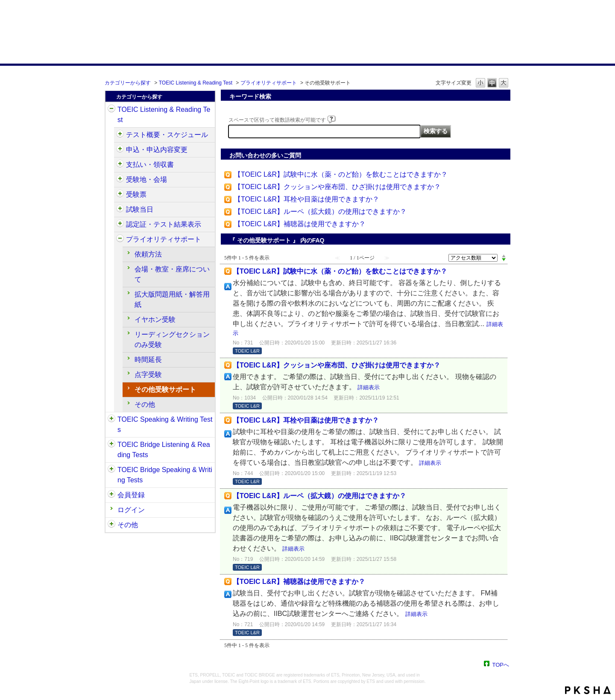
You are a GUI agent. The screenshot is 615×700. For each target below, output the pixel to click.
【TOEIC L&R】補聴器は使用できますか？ (300, 224)
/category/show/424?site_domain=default (120, 165)
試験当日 (140, 209)
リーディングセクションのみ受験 (172, 340)
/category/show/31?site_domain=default (111, 110)
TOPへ (501, 664)
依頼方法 (148, 254)
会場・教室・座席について (172, 274)
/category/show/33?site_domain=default (111, 445)
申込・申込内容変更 (157, 150)
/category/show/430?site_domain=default (120, 195)
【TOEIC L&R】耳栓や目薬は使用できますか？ (307, 199)
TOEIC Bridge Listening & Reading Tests (164, 450)
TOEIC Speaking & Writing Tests (165, 424)
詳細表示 (369, 387)
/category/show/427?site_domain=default (120, 180)
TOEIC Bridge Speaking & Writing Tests (165, 475)
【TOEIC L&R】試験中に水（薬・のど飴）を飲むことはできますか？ (341, 174)
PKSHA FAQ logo (588, 690)
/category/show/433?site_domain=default (120, 210)
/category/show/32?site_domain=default (111, 420)
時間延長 (148, 360)
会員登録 (131, 495)
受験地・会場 (146, 179)
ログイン (131, 510)
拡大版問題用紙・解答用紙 (172, 299)
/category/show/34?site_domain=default (111, 470)
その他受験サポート (165, 389)
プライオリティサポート (269, 83)
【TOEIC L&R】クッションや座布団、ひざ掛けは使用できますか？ (337, 187)
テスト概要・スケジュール (167, 135)
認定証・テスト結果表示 (164, 224)
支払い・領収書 (150, 165)
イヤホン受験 (155, 319)
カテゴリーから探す (128, 83)
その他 (145, 404)
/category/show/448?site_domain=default (120, 239)
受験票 (136, 194)
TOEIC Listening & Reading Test (196, 83)
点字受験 (148, 375)
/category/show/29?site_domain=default (111, 495)
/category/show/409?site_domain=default (120, 135)
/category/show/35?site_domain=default (111, 525)
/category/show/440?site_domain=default (120, 225)
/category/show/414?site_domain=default (120, 150)
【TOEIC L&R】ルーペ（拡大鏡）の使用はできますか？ (320, 211)
